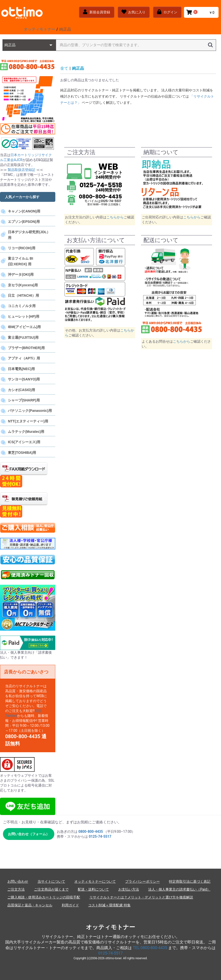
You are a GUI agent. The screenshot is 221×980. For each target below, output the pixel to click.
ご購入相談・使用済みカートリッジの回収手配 (44, 897)
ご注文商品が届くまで (51, 889)
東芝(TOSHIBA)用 (22, 453)
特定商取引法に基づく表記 (190, 881)
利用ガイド (70, 905)
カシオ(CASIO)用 (21, 390)
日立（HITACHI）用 (23, 295)
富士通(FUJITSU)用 (23, 337)
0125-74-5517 (110, 953)
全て (64, 68)
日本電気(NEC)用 (21, 369)
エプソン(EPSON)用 (24, 222)
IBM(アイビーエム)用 (24, 327)
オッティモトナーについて (95, 881)
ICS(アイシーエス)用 (24, 442)
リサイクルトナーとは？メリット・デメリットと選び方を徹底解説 (141, 897)
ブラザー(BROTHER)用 (26, 348)
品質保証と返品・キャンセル (30, 905)
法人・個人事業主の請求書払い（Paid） (179, 889)
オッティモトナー (110, 927)
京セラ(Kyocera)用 (23, 285)
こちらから (115, 217)
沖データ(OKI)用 (21, 274)
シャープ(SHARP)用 (24, 400)
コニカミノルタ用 (22, 306)
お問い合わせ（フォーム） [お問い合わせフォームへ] (29, 834)
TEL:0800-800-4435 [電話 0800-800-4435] (150, 948)
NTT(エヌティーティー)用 (28, 421)
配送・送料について (93, 889)
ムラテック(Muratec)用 (26, 432)
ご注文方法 (16, 889)
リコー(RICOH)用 (21, 248)
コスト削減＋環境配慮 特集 (109, 905)
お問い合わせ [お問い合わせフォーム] (18, 881)
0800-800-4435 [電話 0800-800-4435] (90, 832)
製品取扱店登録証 (22, 170)
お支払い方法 (129, 889)
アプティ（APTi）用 (24, 358)
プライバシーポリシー (142, 881)
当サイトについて (51, 881)
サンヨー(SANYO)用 (24, 379)
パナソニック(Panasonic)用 (30, 411)
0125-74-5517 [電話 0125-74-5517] (100, 836)
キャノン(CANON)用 (24, 211)
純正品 (78, 68)
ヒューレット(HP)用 (24, 316)
